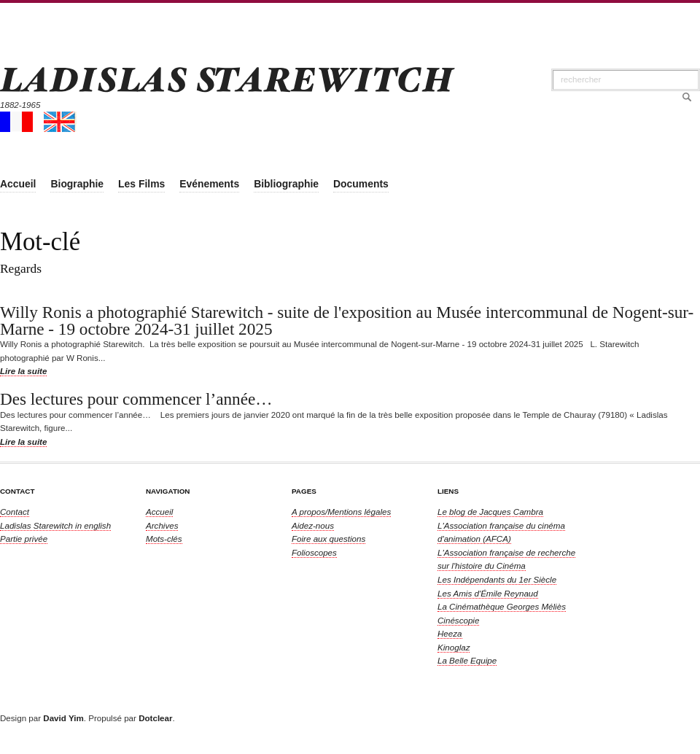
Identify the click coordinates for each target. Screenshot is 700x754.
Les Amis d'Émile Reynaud (488, 593)
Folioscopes (314, 552)
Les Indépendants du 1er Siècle (497, 579)
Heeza (450, 633)
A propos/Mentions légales (341, 512)
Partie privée (24, 539)
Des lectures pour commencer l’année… (136, 399)
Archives (162, 525)
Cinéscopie (458, 620)
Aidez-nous (313, 525)
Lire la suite (23, 371)
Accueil (159, 512)
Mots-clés (164, 539)
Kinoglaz (454, 647)
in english (55, 525)
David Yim (63, 718)
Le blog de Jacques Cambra (490, 512)
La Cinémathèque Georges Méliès (502, 606)
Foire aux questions (328, 539)
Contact (15, 512)
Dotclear (155, 718)
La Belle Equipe (467, 660)
